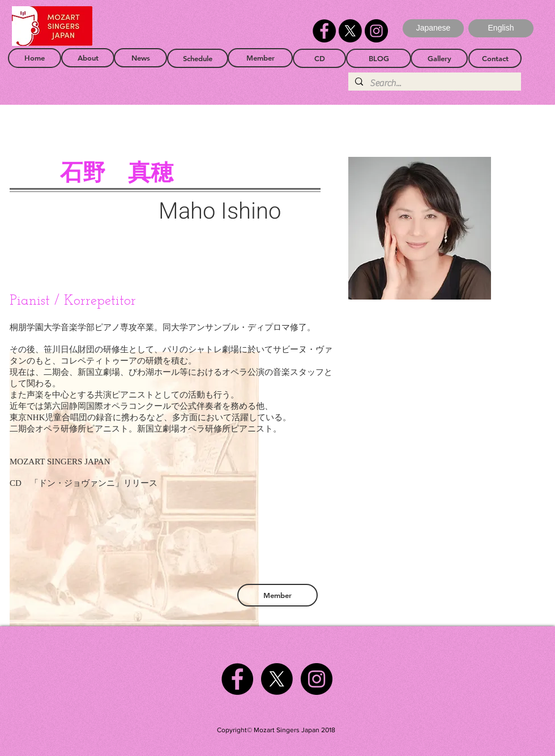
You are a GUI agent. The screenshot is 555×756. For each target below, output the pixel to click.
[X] (350, 31)
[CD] (319, 58)
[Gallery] (439, 58)
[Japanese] (433, 28)
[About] (88, 58)
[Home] (35, 58)
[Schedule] (198, 58)
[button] (501, 28)
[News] (140, 58)
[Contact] (495, 58)
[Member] (260, 58)
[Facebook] (324, 31)
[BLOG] (379, 58)
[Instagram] (376, 31)
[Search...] (434, 83)
